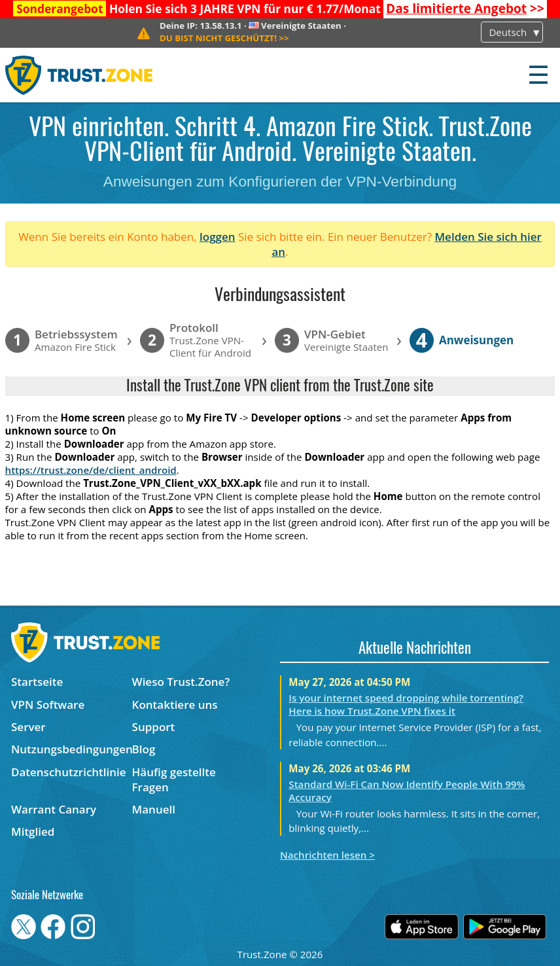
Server (28, 727)
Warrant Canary (54, 809)
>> (465, 9)
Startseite (37, 682)
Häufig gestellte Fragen (174, 779)
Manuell (154, 809)
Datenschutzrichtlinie (69, 772)
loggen (218, 237)
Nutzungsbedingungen (72, 749)
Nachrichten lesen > (327, 855)
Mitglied (33, 832)
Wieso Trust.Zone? (181, 682)
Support (154, 727)
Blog (144, 749)
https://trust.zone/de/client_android (91, 470)
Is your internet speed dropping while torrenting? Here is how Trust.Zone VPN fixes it (406, 704)
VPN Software (48, 705)
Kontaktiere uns (175, 705)
